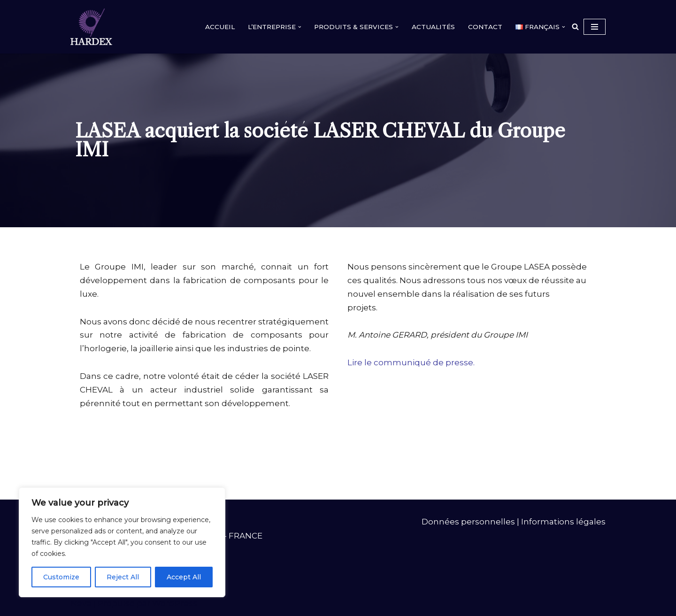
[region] (122, 542)
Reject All (123, 577)
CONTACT (485, 27)
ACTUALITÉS (433, 27)
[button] (300, 27)
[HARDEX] (94, 27)
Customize (61, 577)
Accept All (184, 577)
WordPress (175, 603)
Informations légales (563, 522)
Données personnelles (468, 522)
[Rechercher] (575, 27)
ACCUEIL (220, 27)
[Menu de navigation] (595, 27)
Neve (81, 603)
